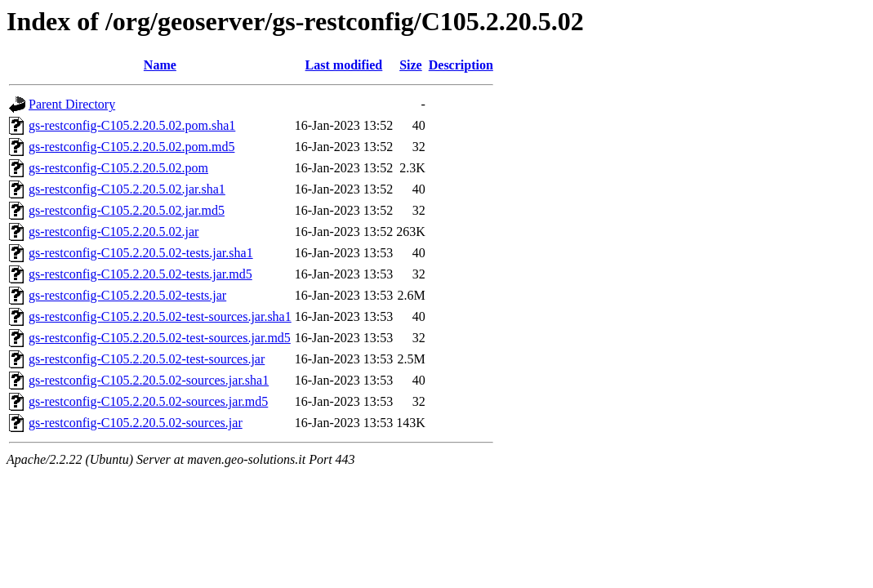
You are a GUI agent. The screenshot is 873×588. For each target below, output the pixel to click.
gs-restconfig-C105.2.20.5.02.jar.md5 (127, 210)
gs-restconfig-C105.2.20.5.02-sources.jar (136, 423)
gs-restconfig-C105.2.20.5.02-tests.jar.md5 (140, 274)
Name (160, 65)
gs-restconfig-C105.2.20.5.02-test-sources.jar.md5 (160, 338)
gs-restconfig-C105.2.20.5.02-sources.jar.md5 (148, 401)
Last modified (344, 65)
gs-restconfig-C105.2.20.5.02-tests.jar (127, 295)
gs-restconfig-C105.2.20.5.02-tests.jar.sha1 (141, 253)
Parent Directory (72, 104)
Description (461, 65)
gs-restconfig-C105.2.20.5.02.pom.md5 (131, 147)
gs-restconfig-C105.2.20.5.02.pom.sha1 (132, 125)
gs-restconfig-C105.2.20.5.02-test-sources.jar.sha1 (160, 316)
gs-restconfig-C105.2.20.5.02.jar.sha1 (127, 189)
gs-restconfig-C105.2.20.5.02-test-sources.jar (147, 359)
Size (411, 65)
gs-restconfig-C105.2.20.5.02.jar (114, 232)
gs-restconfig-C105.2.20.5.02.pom (118, 168)
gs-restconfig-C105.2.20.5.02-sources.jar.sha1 (149, 380)
